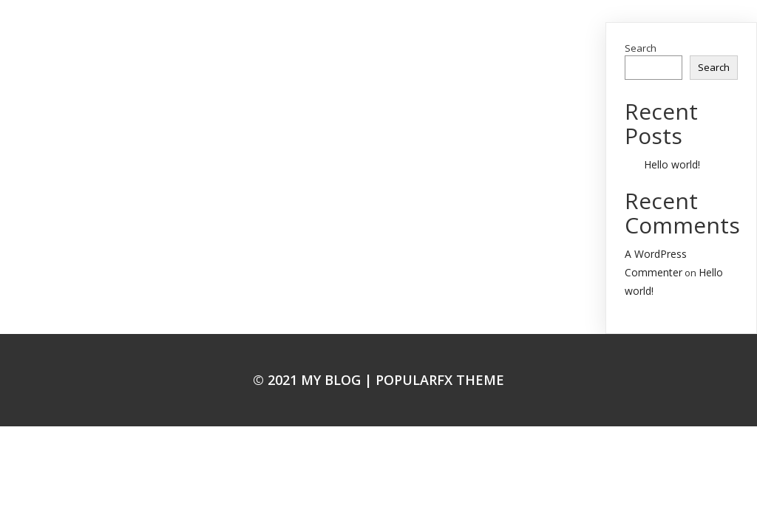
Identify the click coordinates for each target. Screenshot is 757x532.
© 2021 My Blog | (314, 380)
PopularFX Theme (440, 380)
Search (641, 48)
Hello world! (672, 164)
